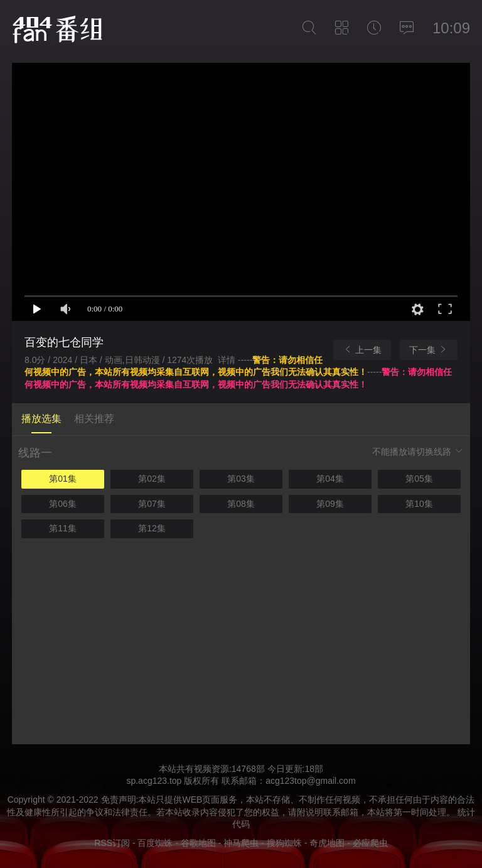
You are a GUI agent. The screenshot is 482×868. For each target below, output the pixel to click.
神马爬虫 (241, 843)
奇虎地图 (327, 843)
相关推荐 (94, 419)
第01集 (63, 479)
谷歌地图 (198, 843)
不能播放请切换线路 (418, 451)
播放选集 (41, 419)
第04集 (330, 479)
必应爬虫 (370, 843)
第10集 (419, 504)
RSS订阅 (112, 843)
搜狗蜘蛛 (284, 843)
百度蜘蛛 (155, 843)
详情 (228, 360)
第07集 (152, 504)
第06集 (63, 504)
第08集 (241, 504)
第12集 (152, 528)
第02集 (152, 479)
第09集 (330, 504)
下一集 (429, 350)
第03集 (241, 479)
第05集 (419, 479)
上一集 (362, 350)
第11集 (63, 528)
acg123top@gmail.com (310, 781)
